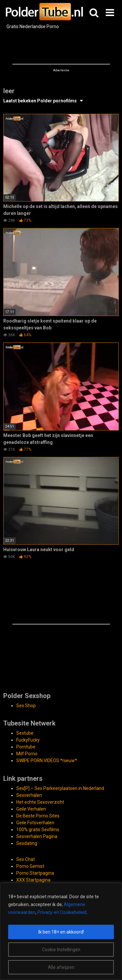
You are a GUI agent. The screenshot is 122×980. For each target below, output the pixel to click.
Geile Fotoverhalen (35, 823)
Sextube (25, 733)
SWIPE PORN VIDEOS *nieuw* (47, 761)
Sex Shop (26, 706)
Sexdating (27, 843)
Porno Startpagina (35, 873)
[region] (61, 931)
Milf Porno (27, 754)
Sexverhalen (29, 795)
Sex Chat (26, 859)
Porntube (26, 747)
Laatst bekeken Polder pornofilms (40, 101)
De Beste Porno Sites (38, 816)
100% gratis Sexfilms (38, 830)
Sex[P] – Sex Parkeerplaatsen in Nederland (60, 788)
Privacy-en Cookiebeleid (62, 912)
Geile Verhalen (31, 809)
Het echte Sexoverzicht (40, 802)
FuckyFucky (28, 740)
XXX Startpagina (33, 880)
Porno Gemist (30, 866)
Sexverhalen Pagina (37, 836)
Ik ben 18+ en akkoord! (61, 932)
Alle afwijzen (61, 967)
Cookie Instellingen (61, 950)
